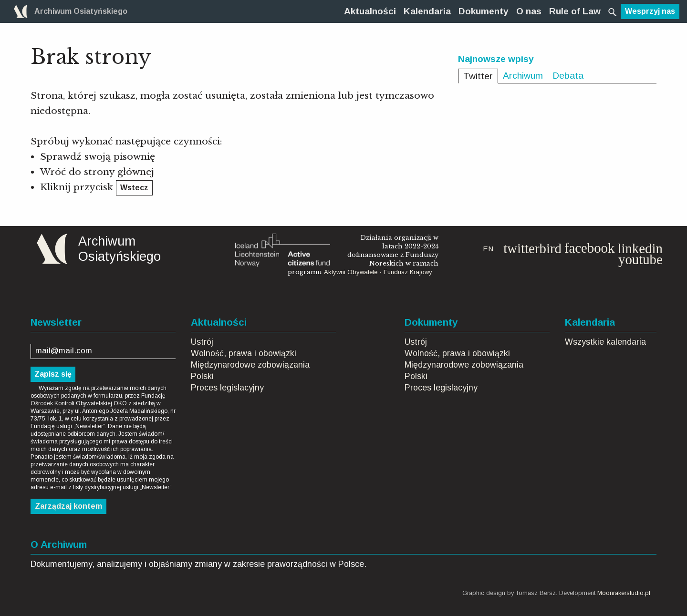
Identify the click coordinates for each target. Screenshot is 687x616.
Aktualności (370, 11)
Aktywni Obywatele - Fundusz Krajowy (378, 272)
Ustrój (202, 342)
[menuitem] (370, 11)
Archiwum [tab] (523, 76)
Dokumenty (484, 11)
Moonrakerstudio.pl (624, 593)
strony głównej (119, 172)
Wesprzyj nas (650, 11)
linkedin (640, 248)
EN (488, 249)
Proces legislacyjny (227, 388)
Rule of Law (575, 11)
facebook (590, 248)
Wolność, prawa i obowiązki (244, 353)
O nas (529, 11)
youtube (640, 259)
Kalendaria (427, 11)
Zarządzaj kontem (68, 506)
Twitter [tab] (478, 76)
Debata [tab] (568, 76)
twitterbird (532, 248)
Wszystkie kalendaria (605, 342)
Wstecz (134, 188)
